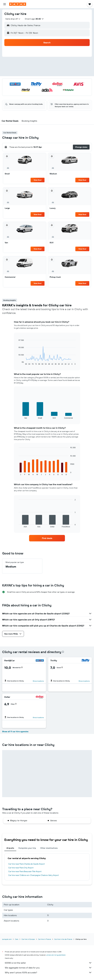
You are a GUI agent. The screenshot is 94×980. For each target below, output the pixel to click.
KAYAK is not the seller (48, 963)
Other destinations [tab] (49, 848)
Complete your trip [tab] (27, 848)
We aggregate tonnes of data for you (48, 968)
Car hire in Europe (28, 939)
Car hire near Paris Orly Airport (21, 868)
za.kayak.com (7, 939)
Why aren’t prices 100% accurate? (48, 972)
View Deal (38, 180)
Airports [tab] (10, 848)
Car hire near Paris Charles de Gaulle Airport (27, 864)
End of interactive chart (17, 363)
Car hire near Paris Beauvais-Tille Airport (25, 871)
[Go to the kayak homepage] (18, 4)
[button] (5, 4)
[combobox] (13, 19)
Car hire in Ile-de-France (63, 939)
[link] (47, 538)
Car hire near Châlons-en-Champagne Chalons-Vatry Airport (34, 875)
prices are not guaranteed (56, 955)
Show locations (38, 681)
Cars (17, 939)
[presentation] (63, 652)
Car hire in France (44, 939)
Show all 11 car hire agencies (15, 732)
